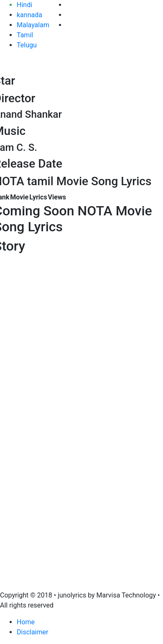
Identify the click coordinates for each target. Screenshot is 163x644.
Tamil (25, 35)
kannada (29, 15)
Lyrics (38, 197)
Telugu (27, 45)
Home (26, 622)
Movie (19, 197)
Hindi (24, 5)
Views (57, 197)
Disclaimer (32, 632)
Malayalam (33, 25)
